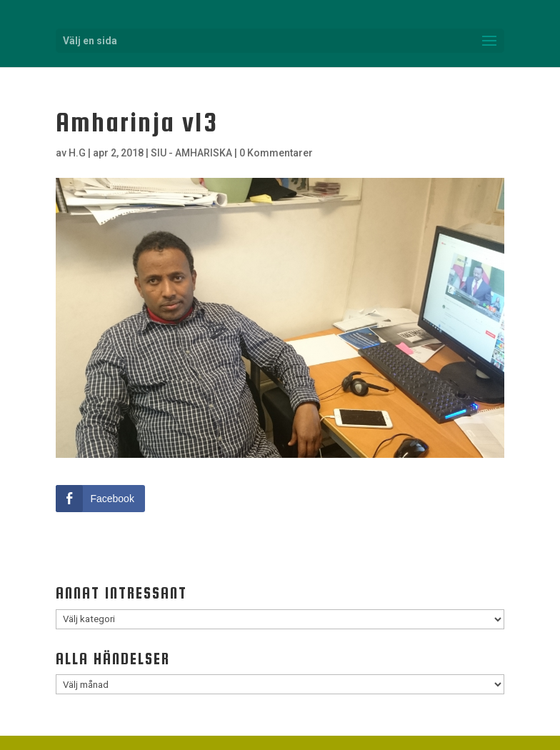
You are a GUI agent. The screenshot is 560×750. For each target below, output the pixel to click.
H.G (77, 153)
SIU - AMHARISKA (191, 153)
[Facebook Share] (100, 499)
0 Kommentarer (276, 153)
